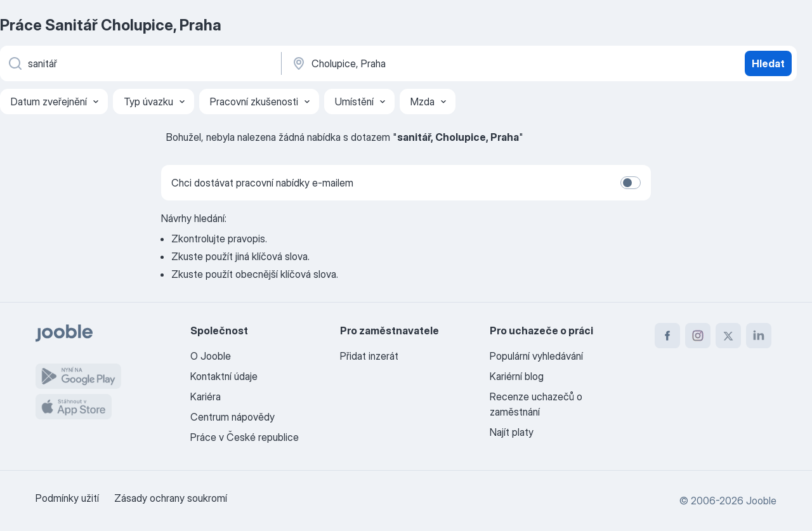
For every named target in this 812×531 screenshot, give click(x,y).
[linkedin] (759, 336)
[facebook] (667, 336)
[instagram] (698, 336)
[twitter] (728, 336)
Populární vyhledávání (536, 356)
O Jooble (211, 356)
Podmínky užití (67, 498)
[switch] (631, 183)
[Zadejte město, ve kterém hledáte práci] (423, 63)
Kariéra (206, 397)
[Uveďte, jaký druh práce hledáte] (140, 63)
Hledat (768, 63)
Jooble (761, 501)
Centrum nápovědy (232, 417)
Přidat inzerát (369, 356)
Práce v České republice (245, 437)
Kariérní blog (517, 376)
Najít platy (512, 432)
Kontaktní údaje (224, 376)
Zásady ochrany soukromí (171, 498)
